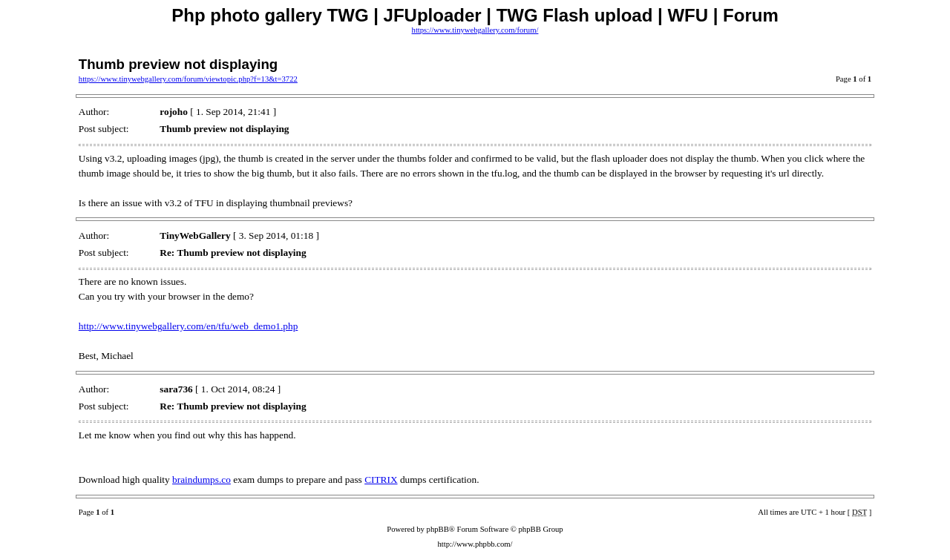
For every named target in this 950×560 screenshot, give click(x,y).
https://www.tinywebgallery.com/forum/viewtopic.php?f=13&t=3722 (188, 79)
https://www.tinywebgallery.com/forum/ (475, 30)
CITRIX (381, 480)
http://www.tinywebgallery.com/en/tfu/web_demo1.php (189, 326)
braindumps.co (202, 480)
